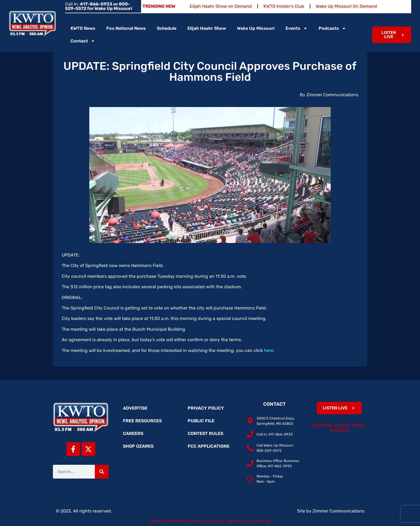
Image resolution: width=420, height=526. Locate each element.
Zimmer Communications (338, 511)
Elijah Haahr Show (207, 28)
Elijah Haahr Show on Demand (221, 6)
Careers (133, 433)
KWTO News (83, 28)
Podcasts (332, 28)
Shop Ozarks (138, 446)
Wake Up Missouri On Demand (346, 6)
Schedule (167, 28)
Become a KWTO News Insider (339, 428)
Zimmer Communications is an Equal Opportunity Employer (210, 521)
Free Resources (142, 421)
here (269, 350)
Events (297, 28)
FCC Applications (208, 446)
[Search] (102, 472)
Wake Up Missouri (256, 28)
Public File (201, 421)
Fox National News (126, 28)
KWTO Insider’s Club (284, 6)
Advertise (135, 408)
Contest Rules (205, 433)
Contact (83, 41)
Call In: (99, 6)
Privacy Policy (206, 408)
